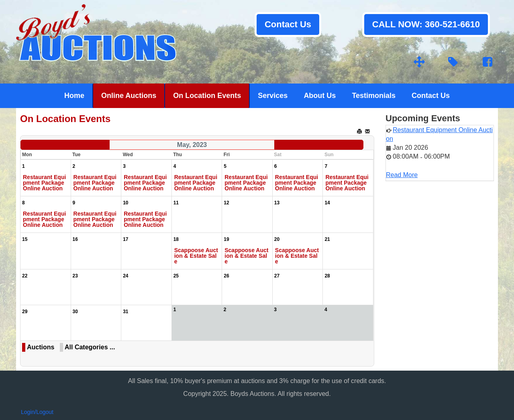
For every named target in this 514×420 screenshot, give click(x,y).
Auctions (41, 347)
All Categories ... (90, 347)
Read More (402, 175)
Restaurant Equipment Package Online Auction (44, 183)
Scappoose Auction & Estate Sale (196, 256)
